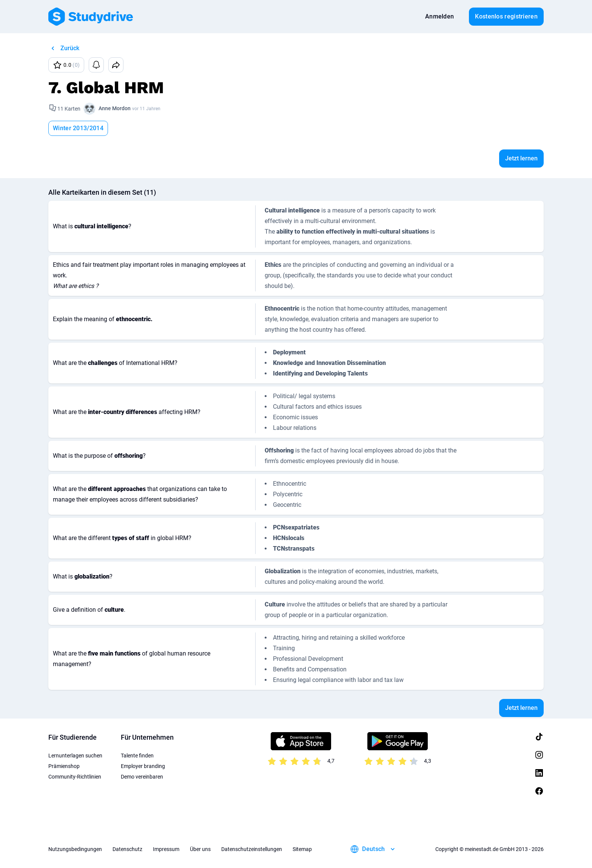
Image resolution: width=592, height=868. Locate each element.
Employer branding (143, 766)
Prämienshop (64, 766)
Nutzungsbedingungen (75, 849)
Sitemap (302, 849)
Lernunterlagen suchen (75, 756)
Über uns (200, 849)
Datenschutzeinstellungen (252, 849)
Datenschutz (127, 849)
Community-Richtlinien (75, 777)
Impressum (166, 849)
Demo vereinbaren (142, 777)
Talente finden (137, 756)
